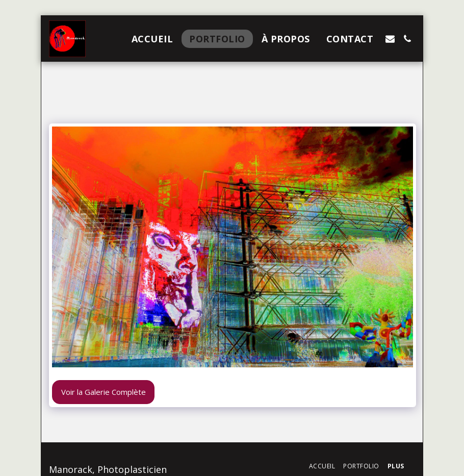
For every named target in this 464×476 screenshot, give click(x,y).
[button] (390, 39)
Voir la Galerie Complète (104, 392)
